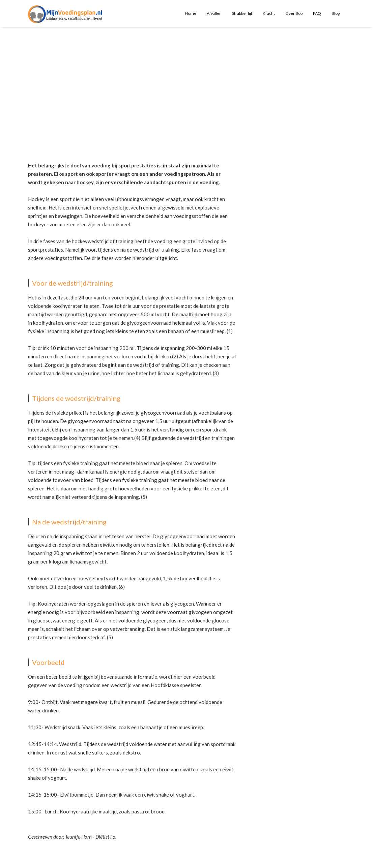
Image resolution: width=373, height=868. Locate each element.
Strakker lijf (242, 13)
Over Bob (294, 13)
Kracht (269, 13)
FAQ (317, 13)
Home (191, 13)
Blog (336, 13)
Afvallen (214, 13)
